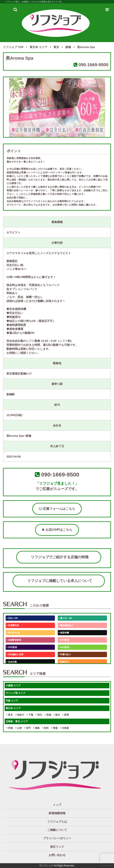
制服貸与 (64, 662)
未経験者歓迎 (14, 640)
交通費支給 (13, 625)
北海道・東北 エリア (17, 721)
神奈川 (20, 715)
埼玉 (39, 715)
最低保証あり (66, 625)
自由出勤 (12, 662)
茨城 (48, 715)
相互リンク (57, 847)
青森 (54, 728)
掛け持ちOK (13, 633)
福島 (37, 728)
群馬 (66, 715)
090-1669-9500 (93, 65)
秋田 (46, 728)
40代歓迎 (64, 647)
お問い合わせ (57, 855)
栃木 (57, 715)
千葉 (30, 715)
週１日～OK (66, 618)
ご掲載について (57, 830)
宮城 (10, 728)
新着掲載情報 (57, 813)
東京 (10, 715)
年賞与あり (65, 654)
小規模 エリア (13, 686)
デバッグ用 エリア (16, 693)
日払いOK (12, 618)
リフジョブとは (57, 822)
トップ (57, 805)
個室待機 (64, 633)
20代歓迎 (64, 640)
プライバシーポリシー (57, 838)
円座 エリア (12, 701)
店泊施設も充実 (15, 654)
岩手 (28, 728)
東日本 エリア (13, 708)
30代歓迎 (12, 647)
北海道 (65, 728)
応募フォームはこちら (57, 509)
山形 (19, 728)
